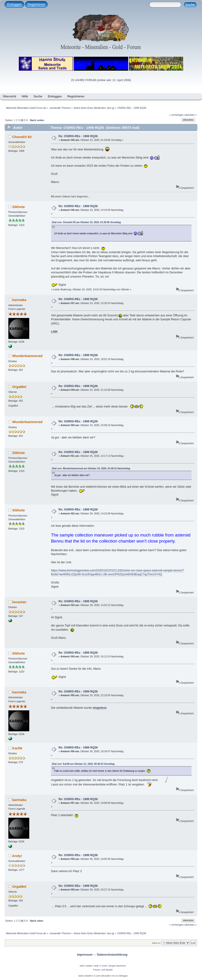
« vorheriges (176, 115)
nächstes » (191, 115)
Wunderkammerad (27, 356)
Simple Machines (117, 966)
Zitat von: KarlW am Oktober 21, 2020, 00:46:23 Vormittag (83, 764)
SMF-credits (86, 966)
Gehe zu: (156, 943)
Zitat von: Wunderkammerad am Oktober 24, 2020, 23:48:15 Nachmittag (91, 468)
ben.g (110, 108)
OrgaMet (19, 387)
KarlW (17, 748)
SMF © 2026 (101, 966)
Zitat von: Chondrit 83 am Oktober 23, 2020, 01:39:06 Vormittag (86, 222)
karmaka (19, 300)
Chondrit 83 (22, 137)
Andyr (17, 856)
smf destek (107, 970)
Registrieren (36, 4)
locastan (19, 602)
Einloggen (14, 4)
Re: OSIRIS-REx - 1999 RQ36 (78, 136)
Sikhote (19, 207)
